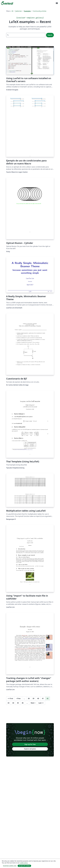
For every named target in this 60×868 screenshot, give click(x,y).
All (12, 11)
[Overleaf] (7, 3)
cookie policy (24, 863)
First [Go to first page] (10, 698)
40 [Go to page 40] (38, 698)
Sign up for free (30, 744)
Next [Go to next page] (33, 703)
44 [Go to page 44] (13, 703)
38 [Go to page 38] (29, 698)
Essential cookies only (10, 866)
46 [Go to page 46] (23, 703)
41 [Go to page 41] (43, 698)
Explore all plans (30, 749)
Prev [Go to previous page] (18, 698)
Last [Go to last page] (41, 703)
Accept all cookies (24, 866)
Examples (27, 11)
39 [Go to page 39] (33, 698)
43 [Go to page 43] (8, 703)
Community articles (40, 11)
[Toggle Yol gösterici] (57, 3)
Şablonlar (19, 11)
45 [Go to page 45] (18, 703)
